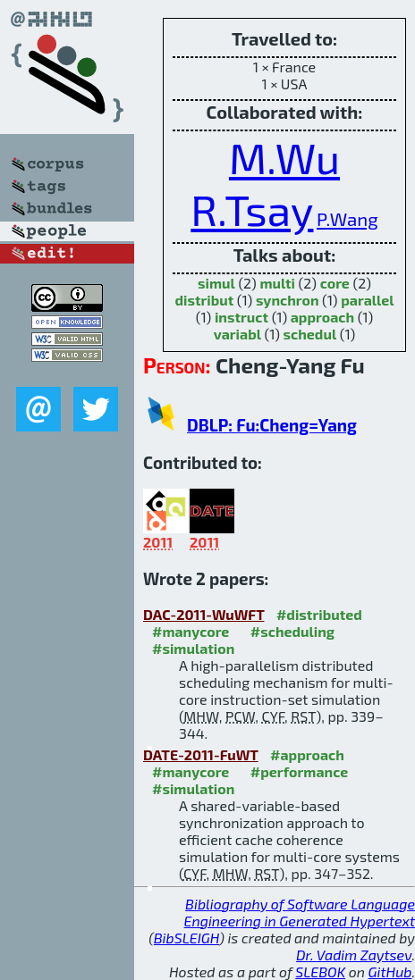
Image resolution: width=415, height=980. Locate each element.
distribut (204, 300)
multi (277, 283)
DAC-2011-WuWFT (203, 614)
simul (216, 283)
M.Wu (284, 157)
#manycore (191, 631)
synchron (288, 300)
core (335, 283)
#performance (299, 771)
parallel (367, 300)
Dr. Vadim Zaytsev (354, 955)
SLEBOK (320, 972)
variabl (237, 334)
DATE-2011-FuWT (201, 754)
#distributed (319, 614)
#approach (307, 754)
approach (322, 317)
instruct (241, 317)
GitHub (390, 972)
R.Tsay (252, 209)
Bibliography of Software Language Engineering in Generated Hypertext (300, 912)
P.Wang (347, 218)
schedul (310, 334)
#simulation (193, 648)
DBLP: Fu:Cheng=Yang (272, 425)
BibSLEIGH (186, 938)
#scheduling (292, 631)
